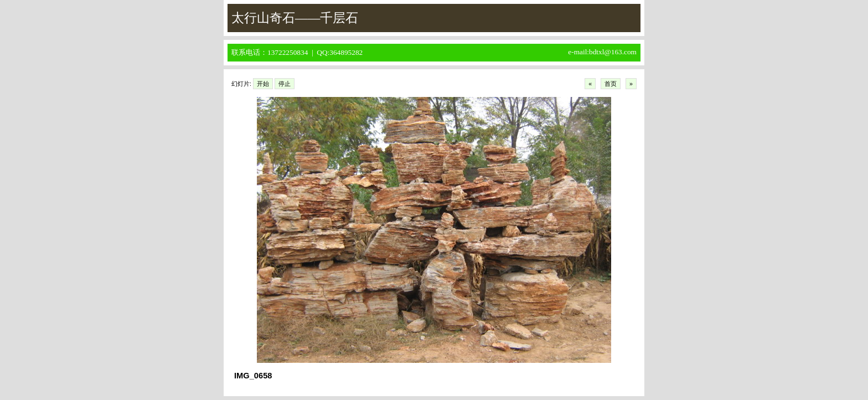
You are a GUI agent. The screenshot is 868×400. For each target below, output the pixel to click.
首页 (611, 84)
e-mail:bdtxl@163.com (602, 52)
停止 (285, 84)
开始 (263, 84)
